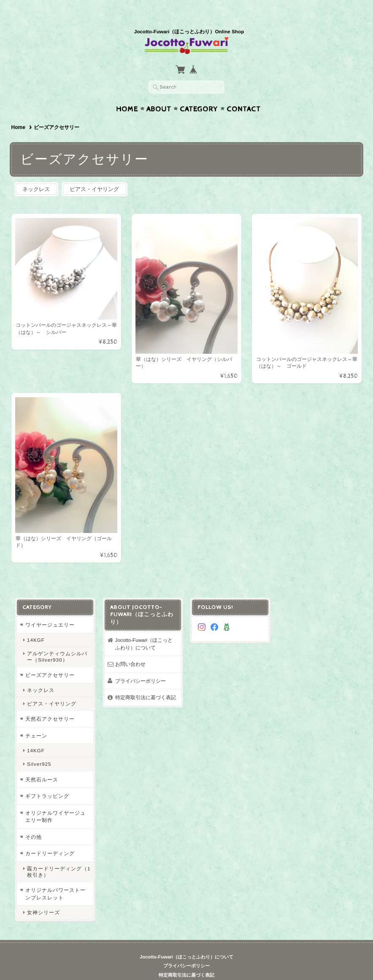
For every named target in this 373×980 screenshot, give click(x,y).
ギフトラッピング (47, 779)
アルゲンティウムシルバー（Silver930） (57, 640)
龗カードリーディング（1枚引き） (59, 855)
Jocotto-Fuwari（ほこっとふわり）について (144, 627)
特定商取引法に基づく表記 (146, 681)
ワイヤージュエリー (50, 608)
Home (127, 93)
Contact (244, 93)
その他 (34, 820)
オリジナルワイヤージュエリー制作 (55, 800)
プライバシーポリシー (141, 664)
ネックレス (36, 173)
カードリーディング (50, 837)
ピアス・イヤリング (95, 173)
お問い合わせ (130, 647)
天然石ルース (42, 763)
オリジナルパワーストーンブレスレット (55, 877)
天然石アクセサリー (50, 702)
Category (199, 93)
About (159, 93)
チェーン (36, 719)
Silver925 (39, 748)
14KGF (36, 623)
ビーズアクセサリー (50, 658)
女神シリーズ (43, 896)
